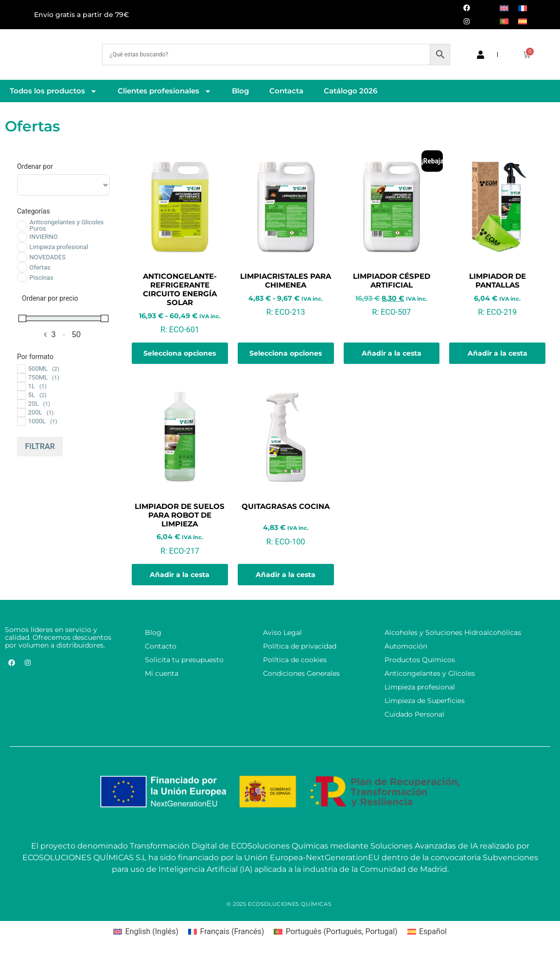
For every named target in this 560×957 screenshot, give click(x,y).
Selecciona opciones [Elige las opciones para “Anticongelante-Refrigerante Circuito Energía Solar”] (180, 353)
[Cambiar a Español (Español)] (427, 932)
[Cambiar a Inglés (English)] (146, 932)
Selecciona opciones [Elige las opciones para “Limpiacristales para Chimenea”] (286, 353)
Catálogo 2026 (350, 91)
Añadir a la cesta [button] (392, 353)
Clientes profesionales (165, 91)
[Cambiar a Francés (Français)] (226, 932)
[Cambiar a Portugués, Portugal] (504, 21)
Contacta (286, 91)
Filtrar (40, 446)
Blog (240, 91)
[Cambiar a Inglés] (504, 8)
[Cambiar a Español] (523, 21)
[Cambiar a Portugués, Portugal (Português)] (335, 932)
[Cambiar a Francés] (523, 8)
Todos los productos (53, 91)
